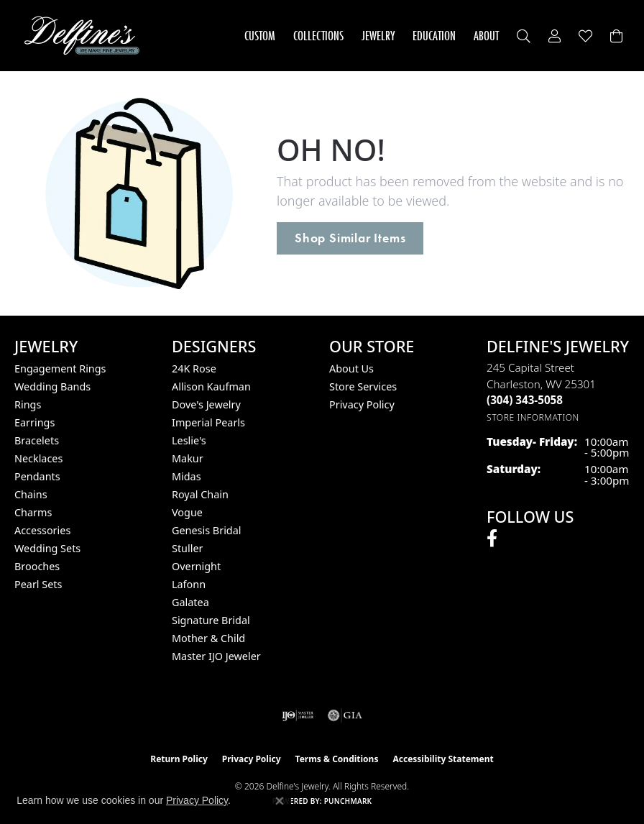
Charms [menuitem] (33, 512)
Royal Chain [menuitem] (200, 494)
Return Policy (179, 759)
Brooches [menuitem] (37, 566)
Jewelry (378, 36)
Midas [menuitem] (187, 476)
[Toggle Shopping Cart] (616, 36)
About (486, 36)
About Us (351, 368)
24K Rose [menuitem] (194, 368)
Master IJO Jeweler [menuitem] (216, 656)
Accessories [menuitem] (42, 530)
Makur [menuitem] (188, 458)
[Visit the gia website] (345, 715)
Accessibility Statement (443, 759)
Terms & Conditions (337, 759)
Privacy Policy (362, 404)
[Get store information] (533, 417)
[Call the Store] (525, 400)
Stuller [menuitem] (187, 548)
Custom (260, 36)
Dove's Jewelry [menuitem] (206, 404)
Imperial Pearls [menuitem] (208, 422)
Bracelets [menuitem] (37, 440)
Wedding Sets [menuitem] (47, 548)
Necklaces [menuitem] (38, 458)
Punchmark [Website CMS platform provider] (348, 801)
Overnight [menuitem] (196, 566)
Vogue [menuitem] (187, 512)
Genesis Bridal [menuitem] (207, 530)
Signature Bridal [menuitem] (211, 620)
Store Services (363, 386)
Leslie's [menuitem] (189, 440)
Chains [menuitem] (31, 494)
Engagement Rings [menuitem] (60, 368)
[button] (524, 36)
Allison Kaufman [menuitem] (211, 386)
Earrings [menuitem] (34, 422)
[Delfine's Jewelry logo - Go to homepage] (86, 36)
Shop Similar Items (350, 238)
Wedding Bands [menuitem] (52, 386)
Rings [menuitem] (28, 404)
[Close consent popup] (280, 801)
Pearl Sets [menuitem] (38, 584)
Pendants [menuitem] (37, 476)
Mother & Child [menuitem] (208, 638)
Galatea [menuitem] (190, 602)
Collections (318, 36)
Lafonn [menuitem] (189, 584)
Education (434, 36)
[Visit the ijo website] (298, 715)
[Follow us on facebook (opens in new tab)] (492, 539)
